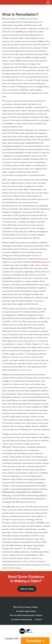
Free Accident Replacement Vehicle (26, 615)
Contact (38, 619)
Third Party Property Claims (25, 607)
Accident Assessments (22, 619)
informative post (38, 262)
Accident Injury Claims (26, 611)
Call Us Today (27, 589)
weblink (19, 32)
